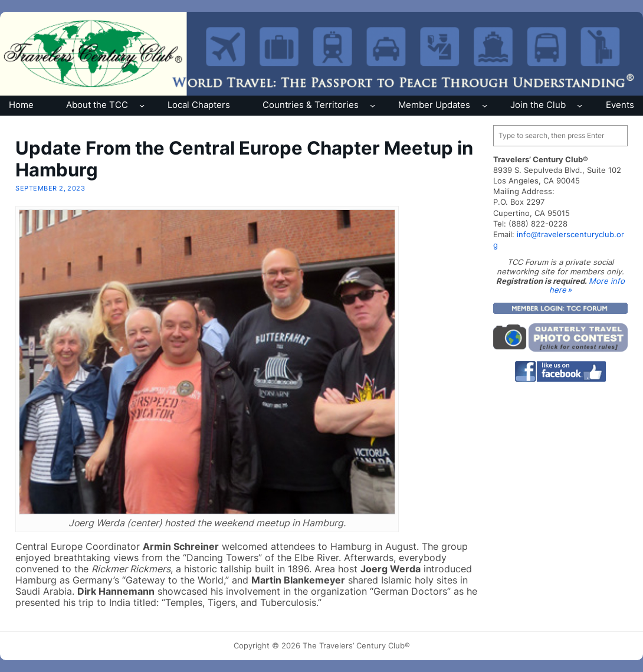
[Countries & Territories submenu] (373, 105)
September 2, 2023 (50, 188)
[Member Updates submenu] (485, 105)
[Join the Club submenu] (580, 105)
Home (21, 105)
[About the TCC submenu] (142, 105)
